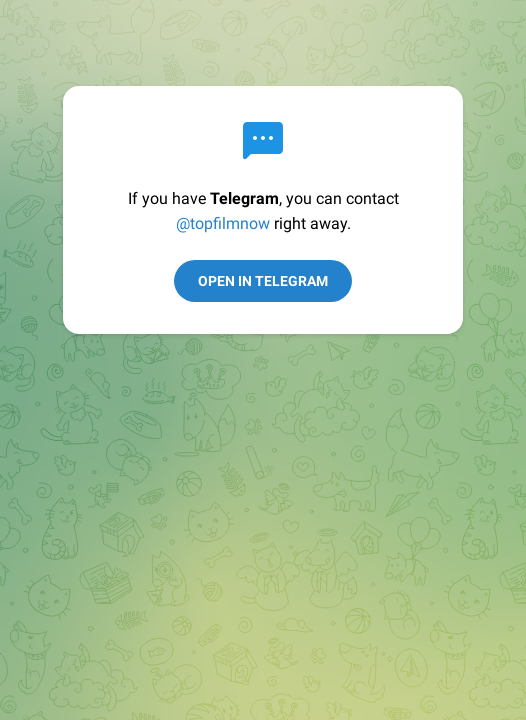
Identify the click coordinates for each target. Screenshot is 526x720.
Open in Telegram (263, 281)
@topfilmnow (223, 223)
